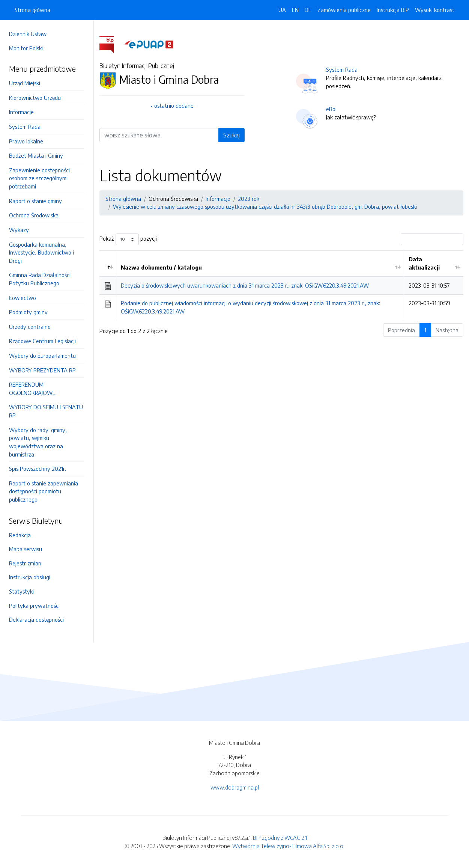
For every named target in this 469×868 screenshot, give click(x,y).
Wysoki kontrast (435, 10)
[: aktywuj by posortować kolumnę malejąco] (108, 264)
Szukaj (231, 135)
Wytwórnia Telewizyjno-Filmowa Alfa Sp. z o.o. (288, 846)
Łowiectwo (23, 298)
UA (282, 10)
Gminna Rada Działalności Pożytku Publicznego (40, 279)
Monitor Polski (26, 48)
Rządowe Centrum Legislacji (42, 341)
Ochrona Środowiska (34, 215)
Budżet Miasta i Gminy (36, 155)
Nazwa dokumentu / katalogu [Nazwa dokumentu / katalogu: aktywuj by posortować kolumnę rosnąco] (161, 267)
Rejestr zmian (25, 563)
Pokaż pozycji (128, 239)
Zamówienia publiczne (344, 10)
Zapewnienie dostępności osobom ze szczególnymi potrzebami (39, 178)
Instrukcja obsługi (30, 577)
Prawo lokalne (26, 141)
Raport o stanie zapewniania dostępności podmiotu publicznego (44, 491)
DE (308, 10)
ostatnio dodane (174, 105)
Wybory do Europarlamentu (42, 356)
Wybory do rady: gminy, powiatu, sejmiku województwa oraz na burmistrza (38, 442)
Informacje (21, 112)
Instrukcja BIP (393, 10)
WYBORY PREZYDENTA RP (42, 370)
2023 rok (249, 199)
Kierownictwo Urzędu (35, 98)
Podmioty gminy (28, 312)
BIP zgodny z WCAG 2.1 (280, 838)
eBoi (331, 109)
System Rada (25, 127)
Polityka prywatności (34, 606)
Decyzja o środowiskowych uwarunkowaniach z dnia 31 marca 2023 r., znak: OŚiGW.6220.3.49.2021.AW (245, 285)
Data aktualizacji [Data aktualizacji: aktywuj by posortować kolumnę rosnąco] (424, 263)
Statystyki (21, 591)
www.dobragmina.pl (235, 787)
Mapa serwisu (26, 549)
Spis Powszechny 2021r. (38, 469)
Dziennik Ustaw (28, 34)
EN (295, 10)
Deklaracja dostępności (36, 619)
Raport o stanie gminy (35, 201)
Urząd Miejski (25, 83)
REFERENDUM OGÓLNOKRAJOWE (32, 389)
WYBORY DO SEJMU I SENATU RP (46, 411)
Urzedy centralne (30, 327)
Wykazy (19, 230)
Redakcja (20, 535)
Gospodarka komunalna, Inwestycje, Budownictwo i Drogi (41, 252)
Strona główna (32, 10)
